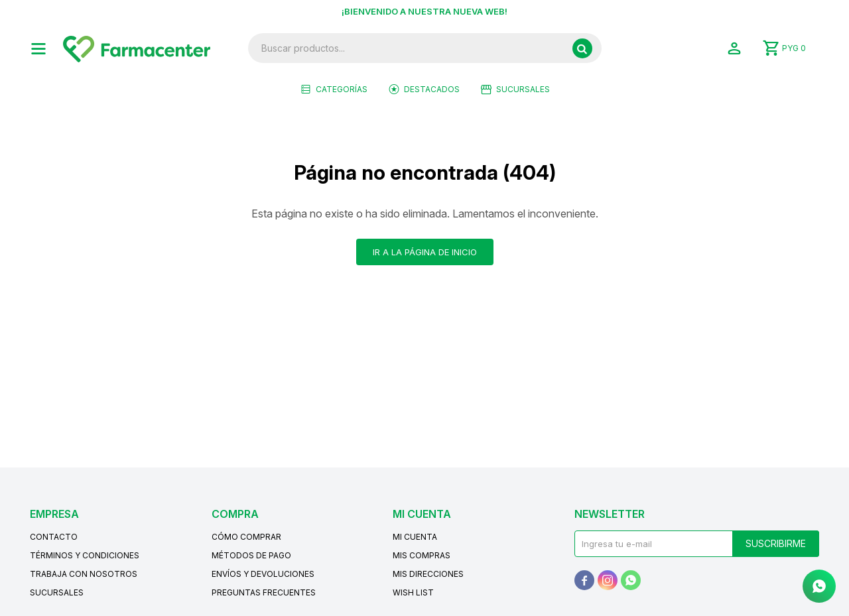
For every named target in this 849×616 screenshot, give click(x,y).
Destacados (432, 89)
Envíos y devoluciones (263, 574)
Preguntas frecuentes (264, 592)
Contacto (54, 537)
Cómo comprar (246, 537)
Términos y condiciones (85, 555)
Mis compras (422, 555)
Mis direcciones (428, 574)
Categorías (342, 89)
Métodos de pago (251, 555)
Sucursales (523, 89)
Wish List (413, 592)
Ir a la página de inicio (425, 252)
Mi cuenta (415, 537)
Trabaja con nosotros (84, 574)
